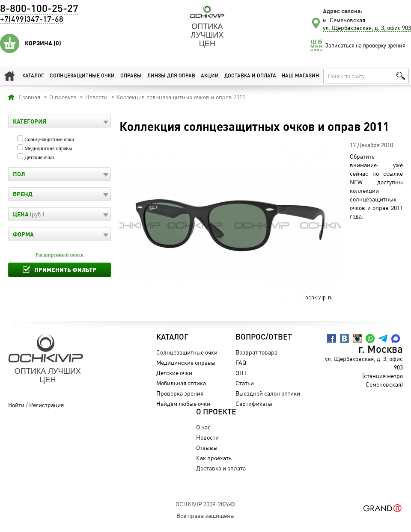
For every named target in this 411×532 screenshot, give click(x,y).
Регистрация (46, 405)
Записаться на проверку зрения (365, 45)
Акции (210, 76)
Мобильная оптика (181, 383)
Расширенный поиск (60, 255)
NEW (356, 182)
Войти (16, 405)
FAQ (241, 362)
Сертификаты (254, 403)
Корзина (43, 43)
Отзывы (207, 448)
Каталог (33, 76)
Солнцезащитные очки (82, 76)
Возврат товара (256, 352)
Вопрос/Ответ (264, 337)
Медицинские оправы (48, 148)
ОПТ (241, 373)
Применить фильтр (65, 270)
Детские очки (39, 157)
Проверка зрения (180, 393)
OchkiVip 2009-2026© (205, 504)
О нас (203, 427)
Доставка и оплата (250, 76)
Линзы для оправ (171, 76)
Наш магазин (300, 76)
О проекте (216, 412)
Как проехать (214, 458)
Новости (207, 437)
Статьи (245, 383)
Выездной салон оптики (268, 393)
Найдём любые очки (183, 403)
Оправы (131, 76)
